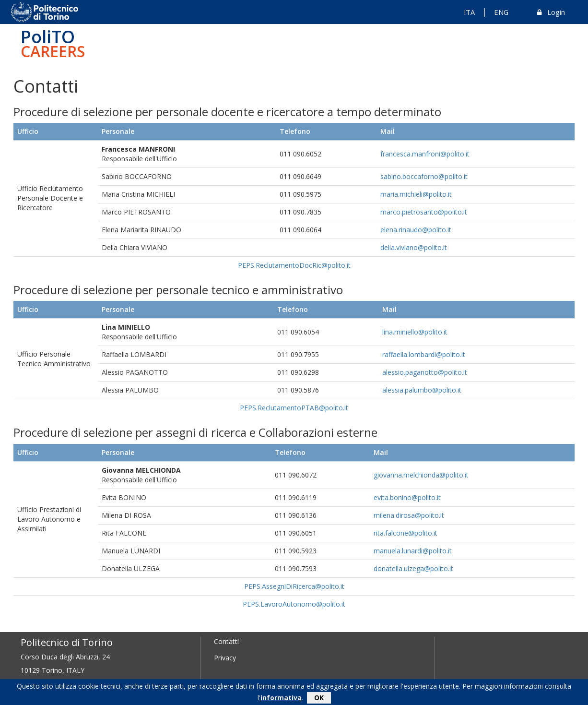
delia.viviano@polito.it (414, 247)
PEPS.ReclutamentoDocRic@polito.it (294, 265)
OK (319, 699)
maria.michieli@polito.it (416, 194)
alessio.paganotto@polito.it (425, 372)
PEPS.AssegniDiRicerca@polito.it (294, 586)
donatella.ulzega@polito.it (413, 568)
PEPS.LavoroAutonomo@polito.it (294, 604)
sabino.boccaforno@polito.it (424, 176)
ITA (469, 12)
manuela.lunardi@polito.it (413, 551)
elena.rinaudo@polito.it (416, 230)
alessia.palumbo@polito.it (422, 390)
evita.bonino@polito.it (407, 497)
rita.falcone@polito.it (406, 533)
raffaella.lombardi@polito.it (424, 354)
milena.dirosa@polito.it (409, 515)
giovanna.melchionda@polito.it (421, 475)
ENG (501, 12)
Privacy (225, 658)
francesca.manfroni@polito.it (425, 154)
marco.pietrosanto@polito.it (424, 212)
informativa (281, 699)
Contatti (226, 641)
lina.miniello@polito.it (415, 332)
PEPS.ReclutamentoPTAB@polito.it (294, 408)
